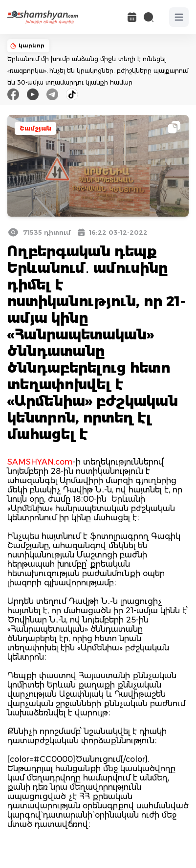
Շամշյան (35, 128)
